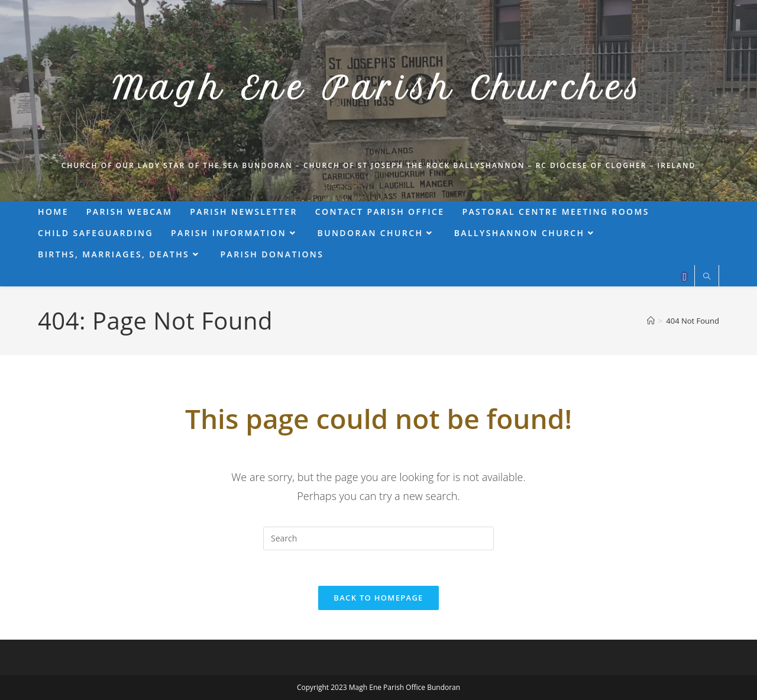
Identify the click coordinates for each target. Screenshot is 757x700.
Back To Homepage (378, 598)
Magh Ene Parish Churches (378, 88)
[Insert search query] (378, 538)
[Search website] (707, 277)
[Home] (651, 321)
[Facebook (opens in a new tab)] (685, 277)
